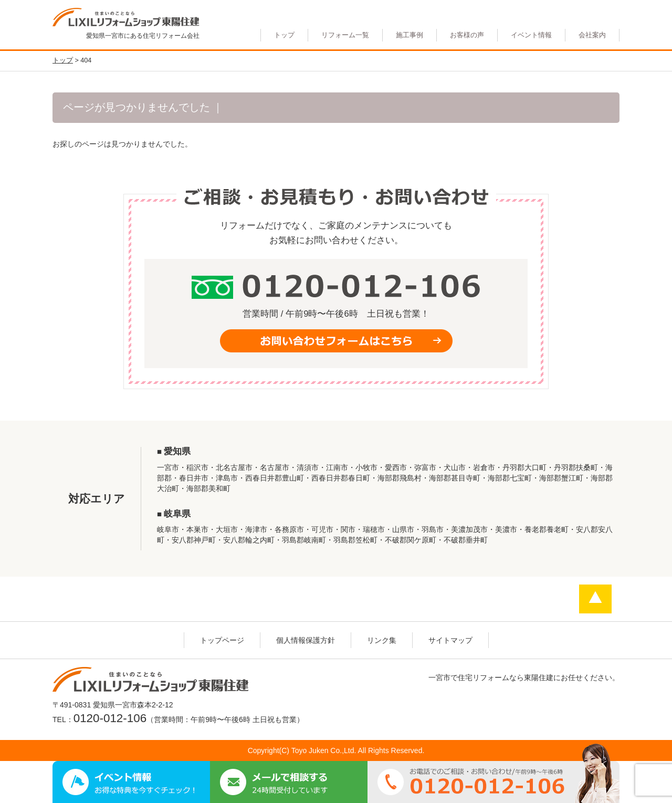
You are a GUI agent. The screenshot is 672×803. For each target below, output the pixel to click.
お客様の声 (467, 35)
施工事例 (409, 35)
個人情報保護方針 (306, 640)
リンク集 (382, 640)
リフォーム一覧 (345, 35)
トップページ (222, 640)
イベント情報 (531, 35)
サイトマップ (450, 640)
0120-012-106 (110, 718)
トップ (284, 35)
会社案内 (592, 35)
